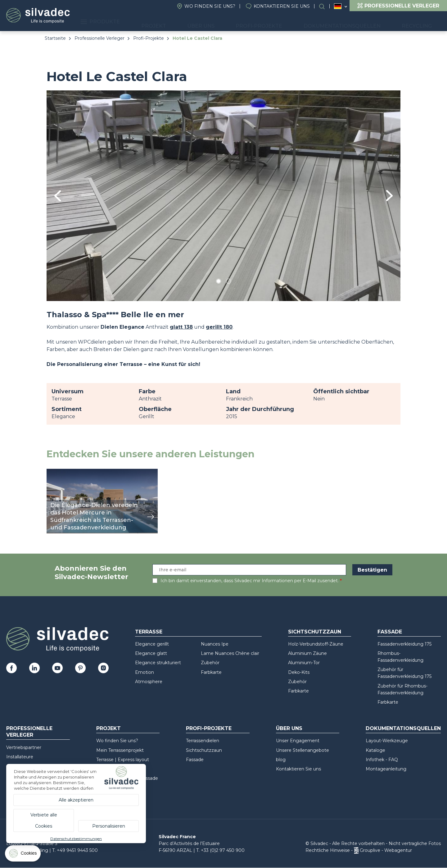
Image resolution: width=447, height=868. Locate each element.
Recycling (421, 22)
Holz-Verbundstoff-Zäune (316, 644)
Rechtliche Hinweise (328, 850)
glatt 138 (181, 327)
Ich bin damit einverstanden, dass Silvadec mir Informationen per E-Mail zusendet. (250, 581)
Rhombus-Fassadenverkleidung (400, 657)
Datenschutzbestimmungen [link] (76, 839)
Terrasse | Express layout (123, 760)
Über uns (235, 22)
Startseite (55, 38)
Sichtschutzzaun (315, 632)
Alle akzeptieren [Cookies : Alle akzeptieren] (76, 800)
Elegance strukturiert (158, 663)
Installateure (20, 757)
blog (281, 760)
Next (389, 196)
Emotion (144, 672)
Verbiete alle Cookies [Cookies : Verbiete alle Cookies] (44, 820)
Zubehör (210, 663)
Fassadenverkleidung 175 (404, 644)
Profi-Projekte (284, 22)
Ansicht (56, 472)
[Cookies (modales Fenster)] (23, 855)
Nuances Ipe (215, 644)
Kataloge (375, 750)
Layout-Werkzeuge (387, 741)
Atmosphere (149, 682)
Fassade (390, 632)
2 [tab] (228, 282)
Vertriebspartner (24, 747)
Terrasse (149, 632)
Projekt (197, 22)
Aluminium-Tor (304, 663)
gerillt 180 (219, 327)
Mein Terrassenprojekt (120, 750)
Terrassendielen (203, 741)
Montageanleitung (386, 769)
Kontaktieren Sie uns (282, 6)
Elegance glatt (151, 653)
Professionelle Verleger (99, 38)
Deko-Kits (299, 672)
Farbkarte (211, 672)
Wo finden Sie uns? (210, 6)
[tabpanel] (223, 196)
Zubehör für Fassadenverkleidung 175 (404, 673)
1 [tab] (219, 282)
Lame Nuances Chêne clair (230, 653)
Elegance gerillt (152, 644)
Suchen (325, 6)
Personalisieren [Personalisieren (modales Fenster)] (109, 826)
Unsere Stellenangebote (303, 750)
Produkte (154, 22)
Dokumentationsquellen (356, 22)
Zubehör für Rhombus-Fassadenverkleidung (402, 689)
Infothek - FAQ (382, 760)
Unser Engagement (298, 741)
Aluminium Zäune (307, 653)
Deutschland (338, 6)
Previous (58, 196)
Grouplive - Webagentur (386, 850)
